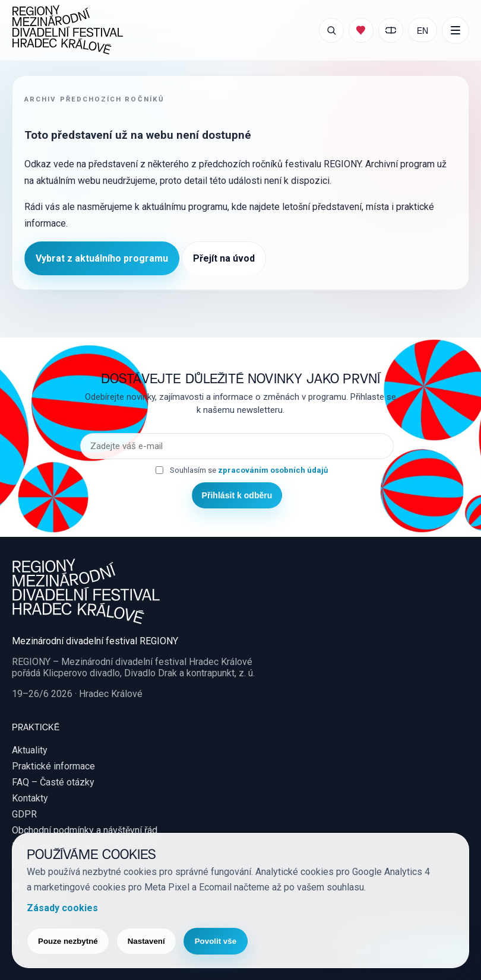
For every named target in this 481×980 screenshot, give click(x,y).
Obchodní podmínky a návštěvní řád (85, 830)
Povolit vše (216, 941)
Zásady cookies (62, 908)
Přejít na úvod (224, 258)
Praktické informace (53, 766)
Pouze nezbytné (68, 941)
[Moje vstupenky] (391, 30)
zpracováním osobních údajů (273, 470)
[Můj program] (361, 30)
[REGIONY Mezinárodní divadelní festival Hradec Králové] (68, 30)
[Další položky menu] (455, 30)
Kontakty (30, 798)
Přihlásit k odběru (237, 495)
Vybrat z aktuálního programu (102, 258)
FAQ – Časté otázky (53, 782)
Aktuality (30, 750)
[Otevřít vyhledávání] (331, 30)
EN (423, 30)
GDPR (24, 814)
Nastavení (146, 941)
